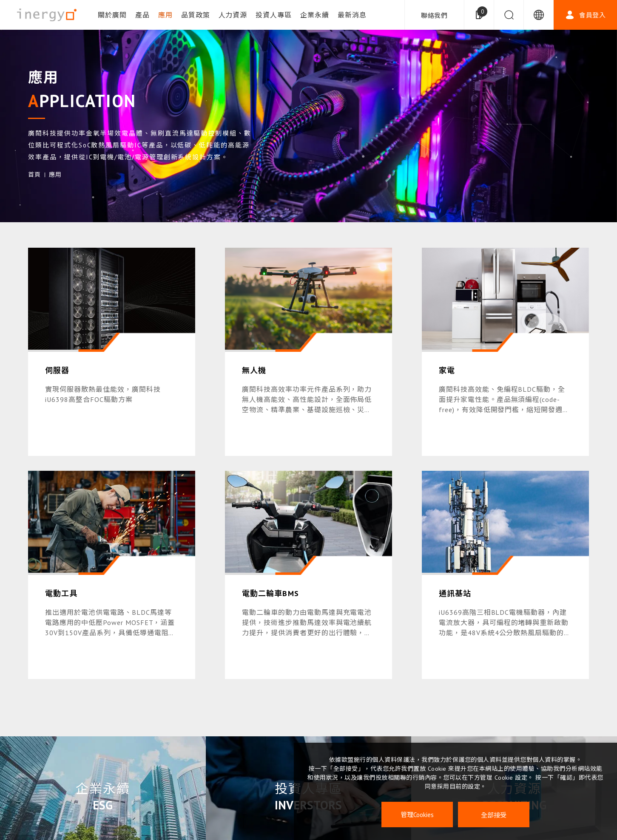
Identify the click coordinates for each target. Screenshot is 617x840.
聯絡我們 (434, 16)
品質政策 (196, 15)
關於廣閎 (112, 15)
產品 (142, 15)
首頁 (34, 175)
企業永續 (315, 15)
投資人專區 (274, 15)
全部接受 (494, 815)
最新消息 (352, 15)
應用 (165, 15)
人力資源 (233, 15)
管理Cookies (417, 815)
